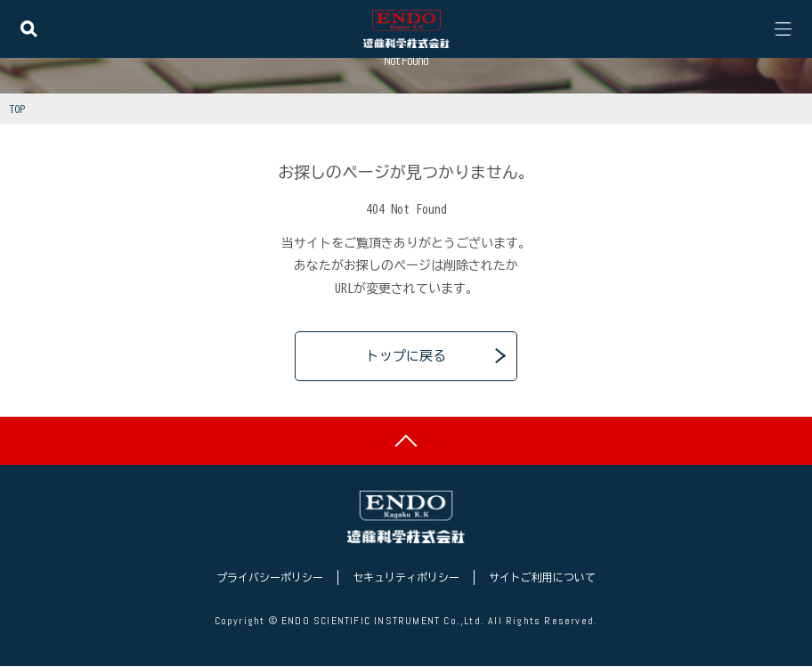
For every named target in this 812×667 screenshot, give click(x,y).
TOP (17, 109)
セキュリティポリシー (406, 579)
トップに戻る (406, 356)
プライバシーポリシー (270, 579)
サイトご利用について (542, 579)
